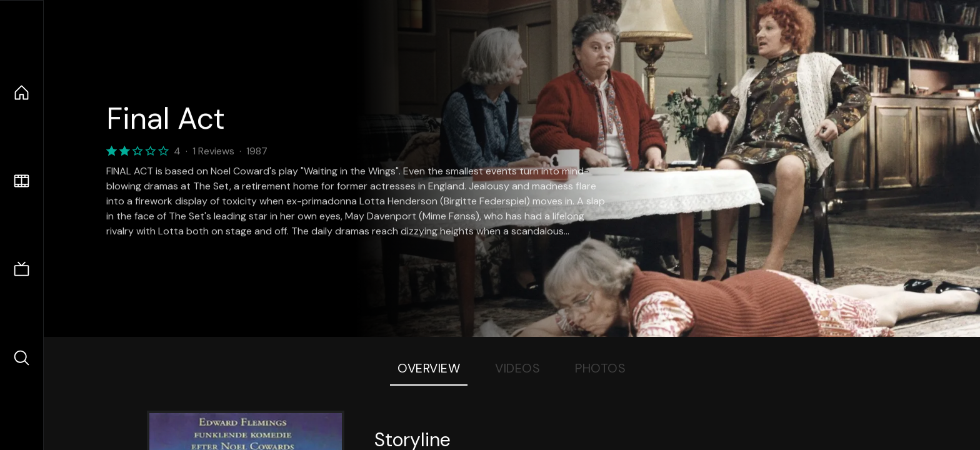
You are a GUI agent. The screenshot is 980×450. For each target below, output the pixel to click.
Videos (517, 368)
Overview (429, 368)
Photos (600, 368)
